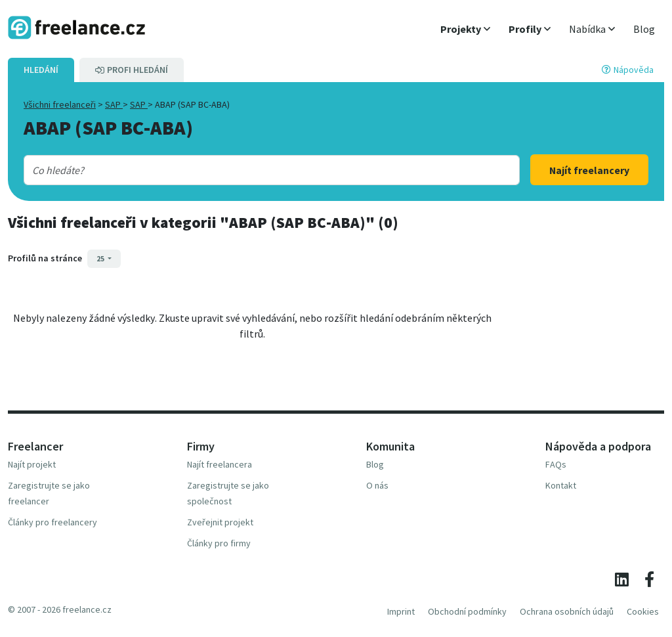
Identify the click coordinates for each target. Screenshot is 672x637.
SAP (114, 104)
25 (101, 258)
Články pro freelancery (52, 522)
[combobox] (250, 170)
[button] (465, 29)
